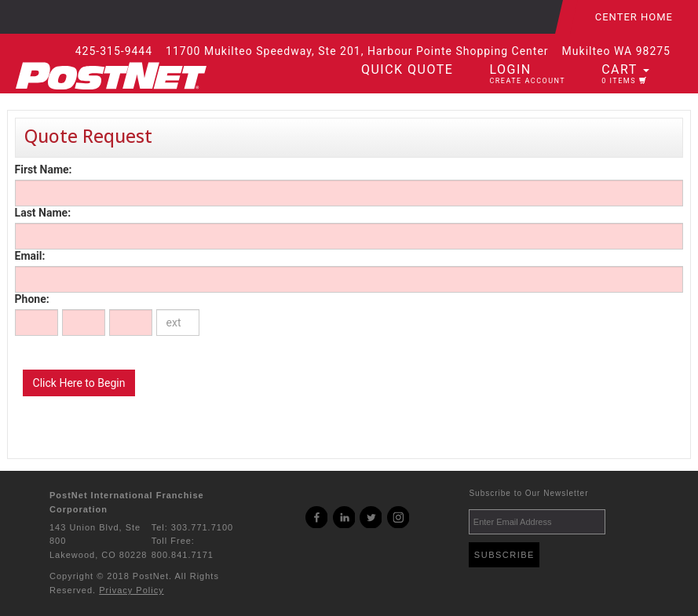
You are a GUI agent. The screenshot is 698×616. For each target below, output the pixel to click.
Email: (30, 256)
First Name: (44, 169)
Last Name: (43, 213)
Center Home (634, 17)
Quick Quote (407, 69)
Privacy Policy (131, 590)
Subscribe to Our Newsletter (528, 493)
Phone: (32, 299)
